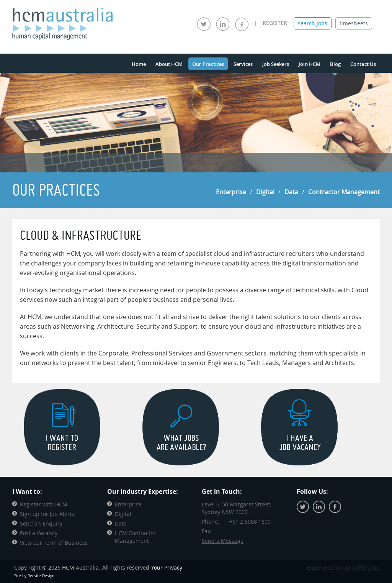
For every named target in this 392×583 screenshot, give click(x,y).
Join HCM (310, 64)
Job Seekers (276, 64)
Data (291, 192)
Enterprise (231, 192)
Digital (265, 192)
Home (139, 64)
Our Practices (208, 64)
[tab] (313, 23)
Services (243, 64)
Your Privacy (167, 567)
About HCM (169, 64)
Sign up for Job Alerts (47, 514)
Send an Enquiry (41, 523)
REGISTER (275, 23)
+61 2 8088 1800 (250, 522)
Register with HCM (44, 504)
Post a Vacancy (39, 533)
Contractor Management (344, 192)
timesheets (354, 23)
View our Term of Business (54, 543)
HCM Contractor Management (135, 537)
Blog (335, 64)
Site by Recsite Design (34, 576)
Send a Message (223, 541)
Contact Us (363, 64)
